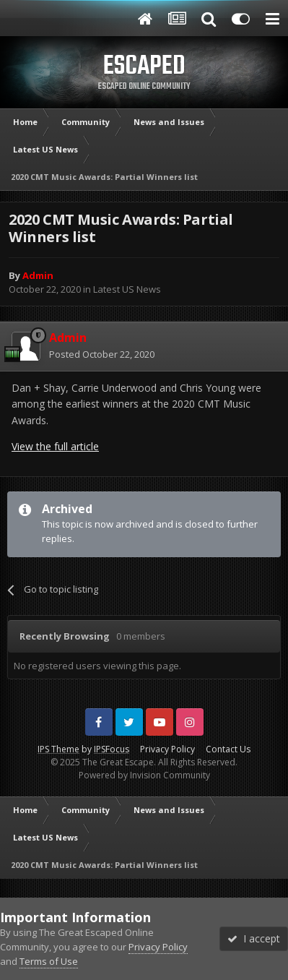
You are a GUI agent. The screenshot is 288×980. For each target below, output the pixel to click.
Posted (102, 354)
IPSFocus (112, 749)
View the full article (55, 446)
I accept (254, 938)
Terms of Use (49, 961)
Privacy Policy (167, 749)
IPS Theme (58, 749)
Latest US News (127, 289)
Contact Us (228, 749)
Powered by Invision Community (144, 775)
